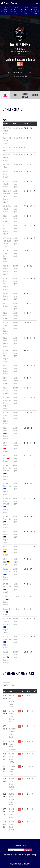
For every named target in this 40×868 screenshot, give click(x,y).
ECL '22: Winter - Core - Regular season (6, 256)
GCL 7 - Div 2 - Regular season (7, 209)
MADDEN (35, 95)
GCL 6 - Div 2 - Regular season (7, 157)
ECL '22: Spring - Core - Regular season (6, 284)
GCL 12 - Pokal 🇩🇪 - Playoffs (7, 562)
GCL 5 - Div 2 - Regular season (7, 131)
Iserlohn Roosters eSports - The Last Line (11, 716)
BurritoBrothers (18, 128)
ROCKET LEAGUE (25, 95)
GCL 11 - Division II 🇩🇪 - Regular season (6, 433)
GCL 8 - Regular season (6, 296)
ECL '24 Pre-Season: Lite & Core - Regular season (7, 403)
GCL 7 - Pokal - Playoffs (6, 219)
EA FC (15, 95)
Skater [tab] (6, 685)
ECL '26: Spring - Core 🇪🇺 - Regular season (7, 657)
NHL (5, 95)
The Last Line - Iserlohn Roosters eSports (11, 701)
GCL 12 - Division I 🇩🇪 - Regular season (6, 537)
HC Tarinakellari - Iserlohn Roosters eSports (13, 731)
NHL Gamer (9, 3)
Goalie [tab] (13, 685)
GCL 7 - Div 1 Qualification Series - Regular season (7, 196)
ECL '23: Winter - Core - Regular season (6, 328)
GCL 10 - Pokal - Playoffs (6, 390)
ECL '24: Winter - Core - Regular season (6, 418)
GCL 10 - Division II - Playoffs (7, 381)
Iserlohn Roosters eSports (20, 59)
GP (25, 124)
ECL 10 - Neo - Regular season (7, 140)
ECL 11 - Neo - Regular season (7, 184)
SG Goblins (16, 596)
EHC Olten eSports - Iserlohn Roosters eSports (12, 799)
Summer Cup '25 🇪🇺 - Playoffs (7, 612)
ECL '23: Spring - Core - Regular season (6, 356)
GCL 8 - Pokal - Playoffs (6, 316)
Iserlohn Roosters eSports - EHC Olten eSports (12, 784)
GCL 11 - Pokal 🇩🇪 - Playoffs (7, 458)
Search (28, 850)
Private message (20, 76)
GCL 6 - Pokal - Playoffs (6, 174)
